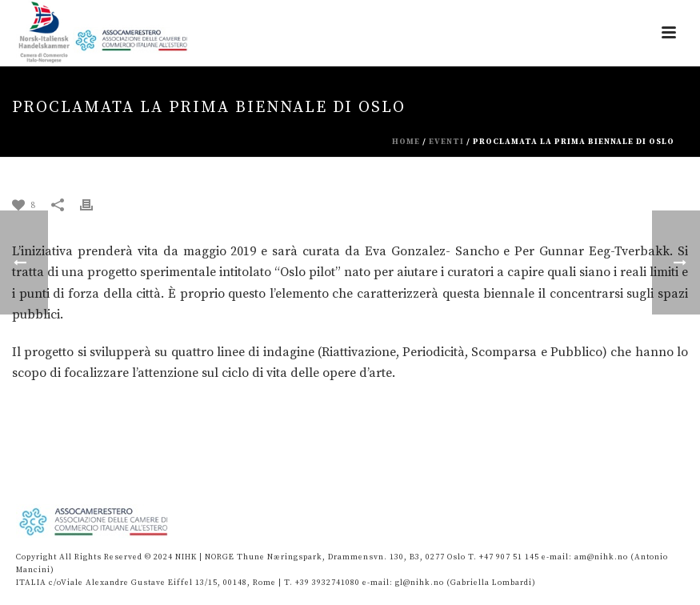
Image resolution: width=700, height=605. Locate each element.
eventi (446, 142)
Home (406, 142)
